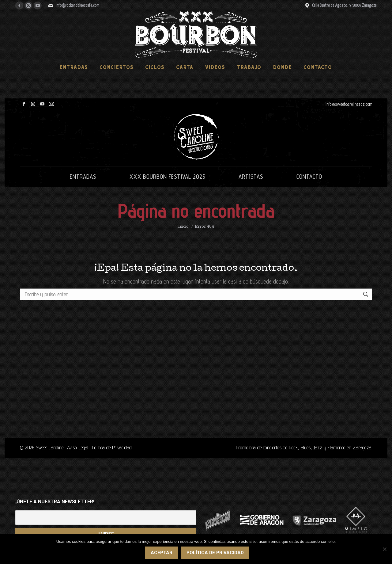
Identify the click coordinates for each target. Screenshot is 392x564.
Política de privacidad (215, 553)
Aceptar (162, 553)
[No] (384, 549)
